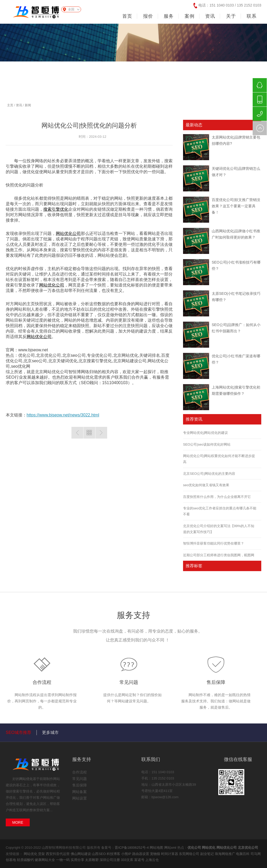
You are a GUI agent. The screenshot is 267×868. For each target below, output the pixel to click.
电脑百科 (243, 854)
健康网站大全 (45, 860)
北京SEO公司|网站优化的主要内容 (209, 474)
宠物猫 (156, 854)
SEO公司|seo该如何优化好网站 (207, 444)
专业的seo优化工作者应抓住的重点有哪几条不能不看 (220, 511)
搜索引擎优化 (56, 209)
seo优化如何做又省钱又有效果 (206, 485)
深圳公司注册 (110, 860)
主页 (10, 105)
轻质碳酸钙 (26, 860)
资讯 (19, 105)
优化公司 (194, 848)
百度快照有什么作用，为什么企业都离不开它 (217, 497)
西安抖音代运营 (58, 854)
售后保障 (216, 682)
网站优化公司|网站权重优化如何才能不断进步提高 (219, 459)
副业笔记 (208, 854)
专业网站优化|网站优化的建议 (205, 433)
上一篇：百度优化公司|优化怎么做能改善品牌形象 (77, 433)
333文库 (127, 860)
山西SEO (99, 854)
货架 (42, 854)
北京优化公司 (248, 848)
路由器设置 (141, 854)
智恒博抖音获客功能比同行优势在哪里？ (214, 543)
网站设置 (80, 798)
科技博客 (114, 854)
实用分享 (78, 860)
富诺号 (140, 860)
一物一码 (63, 860)
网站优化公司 (68, 233)
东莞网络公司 (190, 854)
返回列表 (89, 433)
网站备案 (80, 792)
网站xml (170, 848)
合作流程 (42, 682)
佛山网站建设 (81, 854)
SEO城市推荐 (19, 732)
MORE (18, 822)
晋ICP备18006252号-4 (132, 848)
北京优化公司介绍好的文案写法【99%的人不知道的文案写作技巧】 (219, 529)
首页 (127, 16)
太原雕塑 (92, 860)
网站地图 (156, 848)
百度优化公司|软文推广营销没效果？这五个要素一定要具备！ (236, 206)
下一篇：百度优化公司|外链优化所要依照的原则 (101, 433)
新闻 (28, 105)
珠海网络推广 (226, 854)
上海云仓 (152, 860)
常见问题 (129, 682)
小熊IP (127, 854)
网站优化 (26, 779)
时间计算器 (170, 854)
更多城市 (50, 732)
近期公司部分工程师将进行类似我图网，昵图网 (219, 555)
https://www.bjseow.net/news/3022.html (63, 415)
